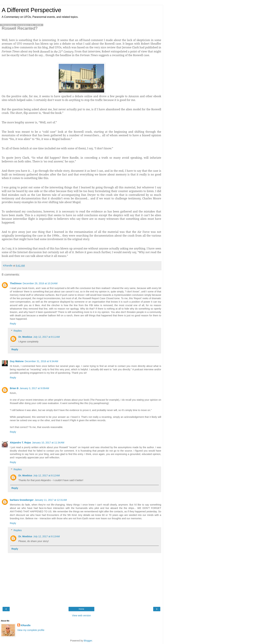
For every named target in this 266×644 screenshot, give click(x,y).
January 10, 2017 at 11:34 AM (48, 443)
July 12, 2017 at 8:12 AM (46, 475)
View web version (81, 615)
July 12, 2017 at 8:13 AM (46, 536)
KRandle (26, 625)
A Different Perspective (31, 10)
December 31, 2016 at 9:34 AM (41, 361)
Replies (18, 331)
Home (81, 609)
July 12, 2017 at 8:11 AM (46, 337)
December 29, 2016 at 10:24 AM (40, 283)
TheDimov (16, 283)
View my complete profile (31, 630)
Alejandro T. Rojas (20, 443)
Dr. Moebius (25, 337)
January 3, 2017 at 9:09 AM (34, 388)
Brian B (14, 388)
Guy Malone (17, 361)
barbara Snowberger (22, 500)
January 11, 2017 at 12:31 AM (51, 500)
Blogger (88, 641)
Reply (13, 324)
